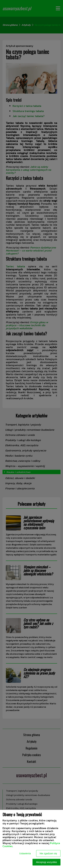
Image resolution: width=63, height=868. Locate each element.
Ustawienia (25, 853)
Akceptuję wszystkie (46, 862)
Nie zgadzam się (48, 853)
